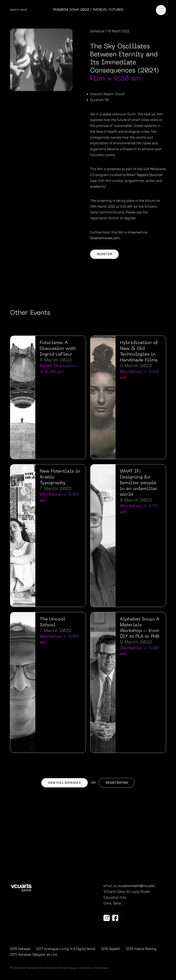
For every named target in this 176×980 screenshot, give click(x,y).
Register (104, 254)
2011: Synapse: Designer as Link (34, 955)
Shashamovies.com (105, 238)
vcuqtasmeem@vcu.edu (136, 886)
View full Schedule (65, 783)
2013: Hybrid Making (141, 949)
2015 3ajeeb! (111, 949)
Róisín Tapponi (138, 175)
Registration (117, 783)
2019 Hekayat (20, 949)
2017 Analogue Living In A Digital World (66, 949)
